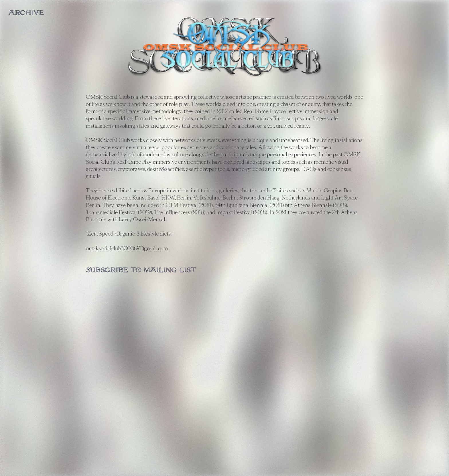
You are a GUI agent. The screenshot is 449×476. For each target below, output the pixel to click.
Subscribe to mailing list (141, 270)
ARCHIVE (26, 13)
